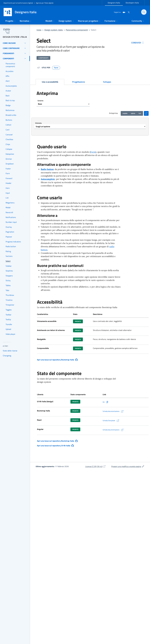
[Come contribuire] (15, 48)
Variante (40, 101)
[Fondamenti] (15, 53)
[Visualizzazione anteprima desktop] (140, 113)
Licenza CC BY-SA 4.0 (96, 466)
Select (94, 30)
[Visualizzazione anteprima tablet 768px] (133, 113)
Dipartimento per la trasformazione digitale (18, 3)
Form (93, 152)
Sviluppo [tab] (107, 82)
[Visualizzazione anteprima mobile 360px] (125, 113)
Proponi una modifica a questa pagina (128, 466)
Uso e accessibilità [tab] (50, 82)
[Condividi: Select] (138, 43)
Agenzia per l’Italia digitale (45, 3)
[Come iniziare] (15, 43)
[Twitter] (127, 12)
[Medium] (123, 12)
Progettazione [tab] (79, 82)
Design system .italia (54, 30)
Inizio (39, 30)
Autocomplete (48, 179)
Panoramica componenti (77, 30)
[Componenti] (15, 59)
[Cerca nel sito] (144, 12)
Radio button (47, 169)
